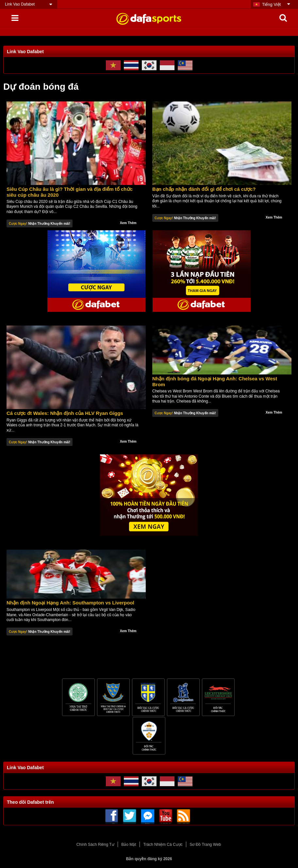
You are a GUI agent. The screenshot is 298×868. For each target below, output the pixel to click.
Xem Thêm (128, 223)
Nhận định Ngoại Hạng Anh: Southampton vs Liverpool (70, 603)
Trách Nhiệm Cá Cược (163, 845)
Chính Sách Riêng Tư (95, 845)
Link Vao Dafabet (20, 4)
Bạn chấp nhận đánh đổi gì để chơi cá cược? (204, 189)
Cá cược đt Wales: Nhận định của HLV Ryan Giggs (65, 413)
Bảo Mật (129, 845)
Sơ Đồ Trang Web (205, 845)
